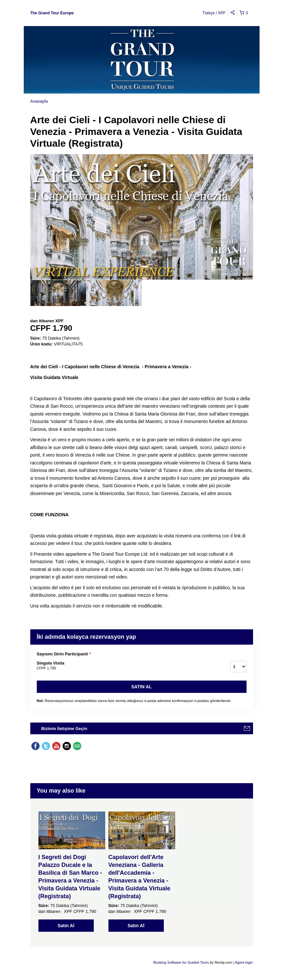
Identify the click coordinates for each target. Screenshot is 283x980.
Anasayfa (39, 101)
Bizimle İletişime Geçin (64, 729)
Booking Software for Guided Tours (182, 962)
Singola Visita (125, 666)
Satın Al (141, 687)
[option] (58, 293)
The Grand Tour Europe (52, 13)
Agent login (244, 962)
